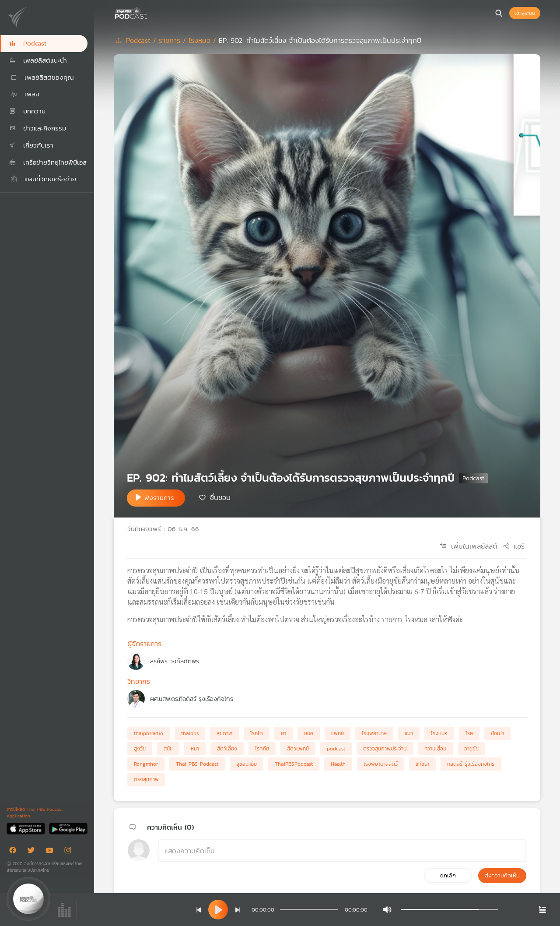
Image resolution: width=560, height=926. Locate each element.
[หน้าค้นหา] (499, 13)
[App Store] (26, 828)
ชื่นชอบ (220, 497)
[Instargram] (70, 852)
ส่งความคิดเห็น (502, 875)
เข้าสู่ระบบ (525, 13)
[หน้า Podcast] (149, 12)
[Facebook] (15, 852)
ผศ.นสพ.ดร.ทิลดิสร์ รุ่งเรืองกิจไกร (192, 699)
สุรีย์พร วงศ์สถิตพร (175, 661)
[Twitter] (33, 852)
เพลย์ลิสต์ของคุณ (42, 77)
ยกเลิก (448, 875)
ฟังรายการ (159, 498)
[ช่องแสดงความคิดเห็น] (342, 851)
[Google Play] (68, 828)
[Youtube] (52, 852)
